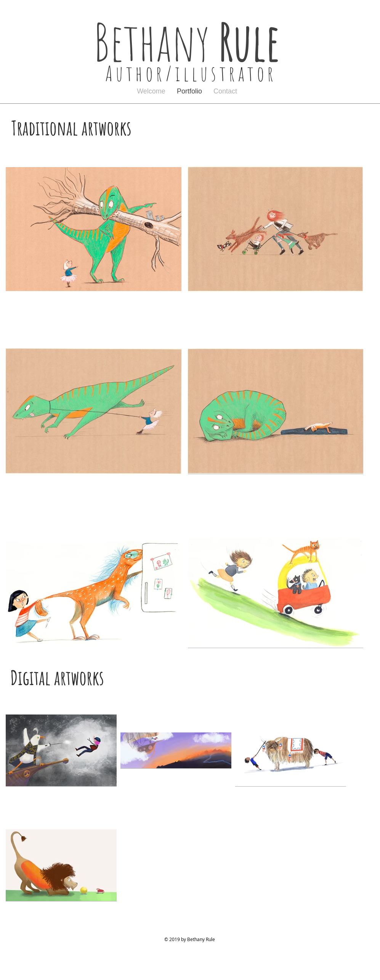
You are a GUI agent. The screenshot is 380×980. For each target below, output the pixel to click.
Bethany (192, 41)
